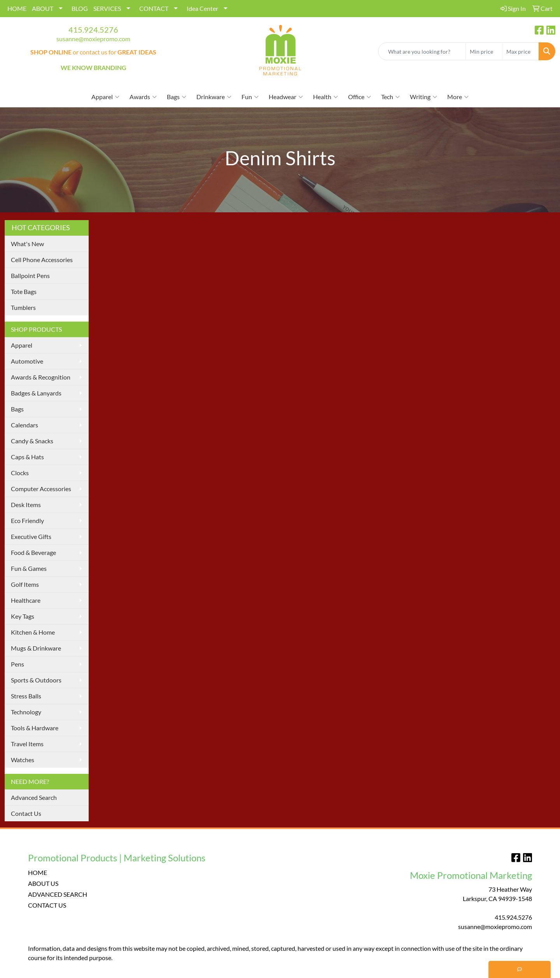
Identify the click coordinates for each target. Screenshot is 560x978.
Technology (26, 712)
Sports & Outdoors (36, 680)
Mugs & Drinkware (36, 648)
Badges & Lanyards (36, 393)
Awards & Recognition (41, 377)
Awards (143, 97)
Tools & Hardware (35, 728)
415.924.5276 (93, 30)
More (458, 97)
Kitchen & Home (33, 632)
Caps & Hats (27, 457)
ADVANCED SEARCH (58, 894)
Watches (23, 760)
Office (360, 97)
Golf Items (25, 584)
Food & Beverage (33, 552)
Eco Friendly (27, 520)
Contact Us (26, 813)
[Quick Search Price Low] (484, 51)
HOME (17, 8)
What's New (27, 244)
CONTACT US (47, 905)
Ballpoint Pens (30, 276)
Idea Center (202, 8)
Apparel (105, 97)
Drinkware (214, 97)
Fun (250, 97)
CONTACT (154, 8)
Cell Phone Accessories (42, 260)
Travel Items (27, 744)
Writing (423, 97)
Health (325, 97)
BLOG (80, 8)
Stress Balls (26, 696)
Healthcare (26, 600)
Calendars (24, 425)
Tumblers (23, 307)
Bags (177, 97)
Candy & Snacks (32, 441)
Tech (390, 97)
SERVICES (107, 8)
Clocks (20, 473)
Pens (17, 664)
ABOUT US (43, 883)
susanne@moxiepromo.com (93, 39)
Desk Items (26, 505)
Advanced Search (34, 797)
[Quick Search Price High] (521, 51)
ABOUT (43, 8)
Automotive (27, 361)
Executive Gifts (31, 536)
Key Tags (23, 616)
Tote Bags (24, 291)
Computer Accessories (41, 489)
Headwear (286, 97)
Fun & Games (29, 568)
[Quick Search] (422, 51)
